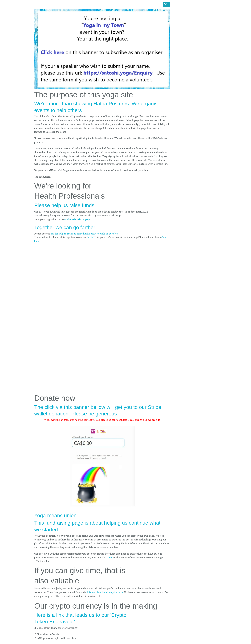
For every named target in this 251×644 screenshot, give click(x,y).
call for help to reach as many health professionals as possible (84, 234)
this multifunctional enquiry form (105, 592)
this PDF (91, 237)
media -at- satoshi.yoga (77, 219)
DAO (109, 558)
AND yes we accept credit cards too (57, 638)
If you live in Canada (48, 634)
